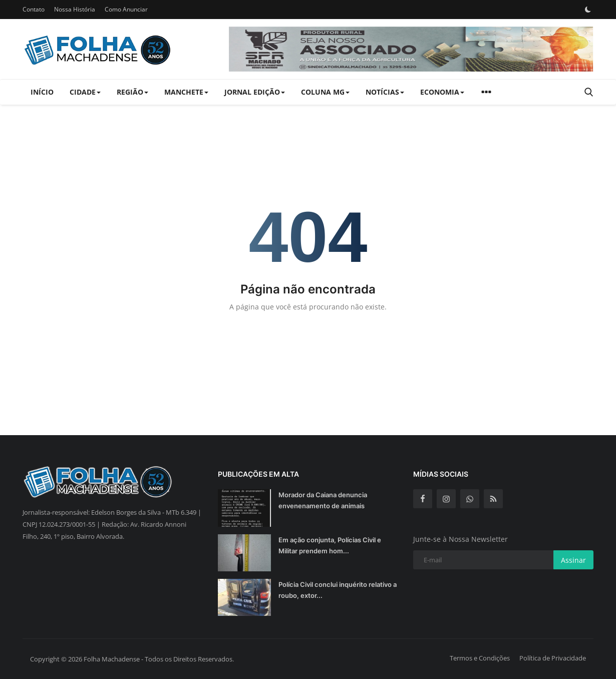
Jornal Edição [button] (255, 92)
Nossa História (75, 9)
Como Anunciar (126, 9)
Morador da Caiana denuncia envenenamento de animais (323, 500)
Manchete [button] (186, 92)
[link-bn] (411, 49)
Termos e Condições (480, 658)
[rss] (493, 499)
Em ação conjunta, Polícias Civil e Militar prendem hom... (330, 545)
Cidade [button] (85, 92)
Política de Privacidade (553, 658)
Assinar (573, 560)
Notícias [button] (385, 92)
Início (42, 92)
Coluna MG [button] (325, 92)
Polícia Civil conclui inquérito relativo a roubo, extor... (338, 590)
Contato (34, 9)
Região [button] (132, 92)
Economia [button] (442, 92)
